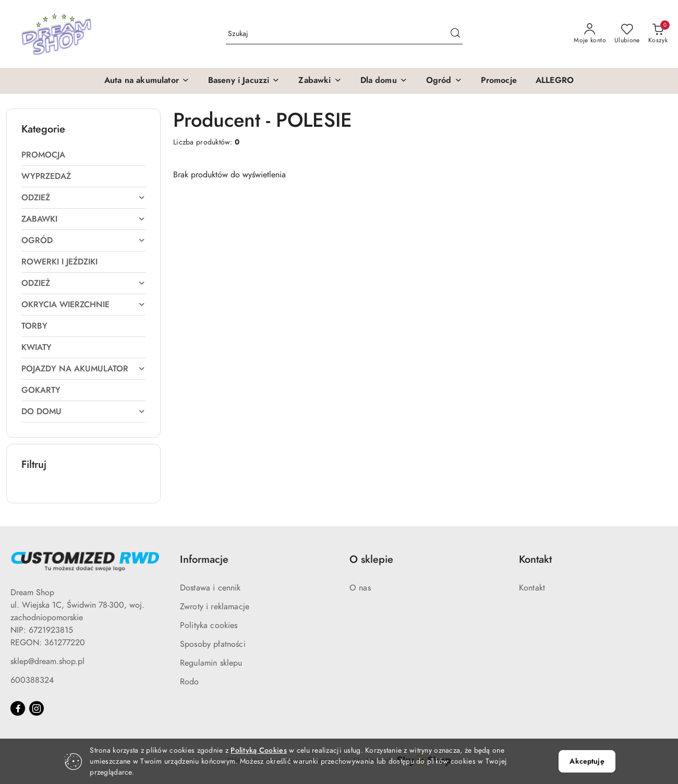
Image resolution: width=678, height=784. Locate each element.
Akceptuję (587, 761)
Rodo (190, 682)
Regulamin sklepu (211, 663)
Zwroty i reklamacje (215, 607)
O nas (360, 588)
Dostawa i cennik (210, 588)
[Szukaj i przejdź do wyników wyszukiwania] (455, 34)
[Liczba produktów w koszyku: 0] (658, 34)
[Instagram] (37, 708)
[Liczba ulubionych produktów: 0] (627, 34)
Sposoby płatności (213, 644)
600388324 (32, 680)
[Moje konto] (590, 34)
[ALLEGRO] (555, 81)
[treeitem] (83, 155)
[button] (147, 81)
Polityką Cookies (258, 750)
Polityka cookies (209, 625)
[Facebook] (18, 708)
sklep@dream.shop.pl (47, 661)
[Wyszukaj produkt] (344, 34)
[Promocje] (499, 81)
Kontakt (532, 588)
